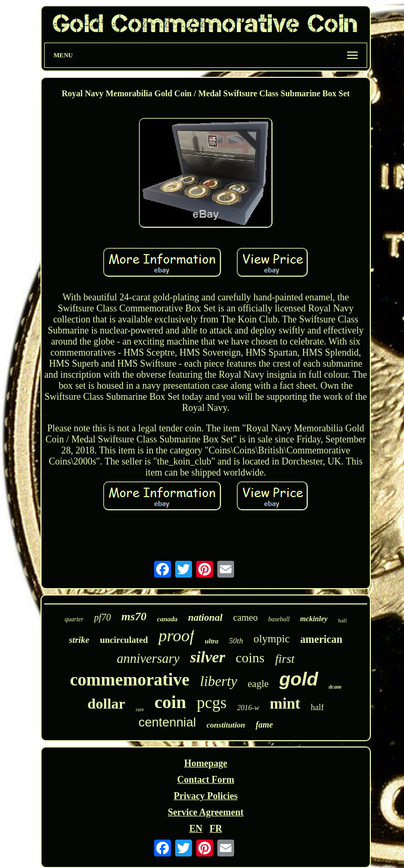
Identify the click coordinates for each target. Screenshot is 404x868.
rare (140, 709)
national (205, 617)
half (317, 707)
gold (299, 679)
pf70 (103, 618)
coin (170, 702)
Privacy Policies (205, 796)
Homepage (206, 763)
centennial (167, 722)
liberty (218, 681)
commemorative (130, 680)
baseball (279, 619)
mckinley (314, 619)
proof (176, 635)
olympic (272, 639)
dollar (106, 704)
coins (250, 658)
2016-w (248, 708)
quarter (74, 619)
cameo (245, 618)
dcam (335, 687)
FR (216, 829)
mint (285, 703)
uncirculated (124, 640)
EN (196, 829)
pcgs (212, 703)
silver (208, 657)
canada (167, 619)
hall (343, 620)
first (285, 659)
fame (264, 725)
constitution (226, 725)
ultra (211, 641)
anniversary (148, 658)
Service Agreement (206, 812)
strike (79, 640)
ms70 (134, 616)
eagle (258, 684)
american (321, 639)
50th (236, 641)
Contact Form (206, 780)
